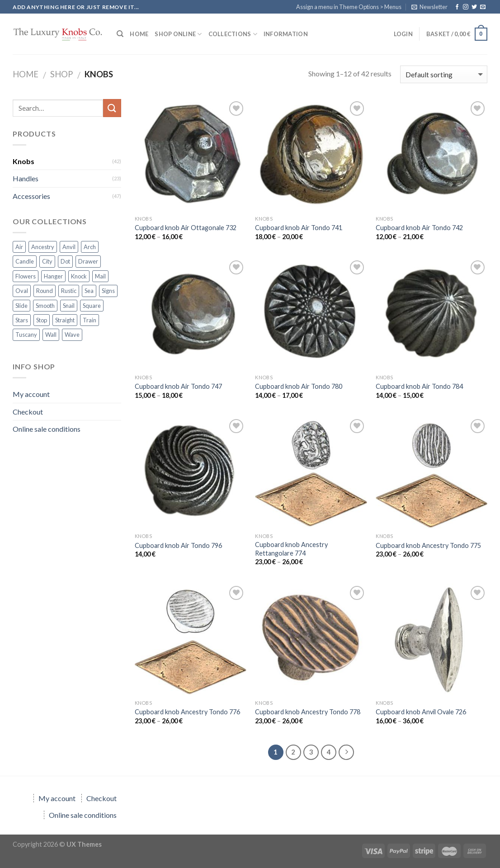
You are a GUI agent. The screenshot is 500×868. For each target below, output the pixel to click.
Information (286, 34)
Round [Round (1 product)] (45, 291)
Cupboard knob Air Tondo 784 (419, 386)
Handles (26, 178)
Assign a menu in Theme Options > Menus (349, 7)
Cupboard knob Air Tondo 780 (299, 386)
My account (31, 394)
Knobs (24, 161)
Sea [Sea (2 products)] (89, 291)
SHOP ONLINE (178, 34)
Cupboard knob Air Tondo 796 (178, 545)
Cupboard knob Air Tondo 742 (419, 228)
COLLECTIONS (233, 34)
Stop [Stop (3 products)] (42, 320)
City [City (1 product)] (47, 261)
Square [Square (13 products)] (92, 306)
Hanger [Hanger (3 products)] (53, 276)
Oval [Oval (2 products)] (22, 291)
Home (26, 74)
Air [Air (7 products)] (19, 247)
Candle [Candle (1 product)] (25, 261)
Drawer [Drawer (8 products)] (88, 261)
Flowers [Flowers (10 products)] (26, 276)
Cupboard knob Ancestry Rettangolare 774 (291, 549)
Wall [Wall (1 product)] (51, 335)
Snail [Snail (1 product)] (69, 306)
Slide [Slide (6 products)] (21, 306)
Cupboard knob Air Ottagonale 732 (186, 228)
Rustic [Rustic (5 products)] (69, 291)
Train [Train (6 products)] (90, 320)
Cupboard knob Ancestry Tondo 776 (187, 712)
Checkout (28, 412)
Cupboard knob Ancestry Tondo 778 (308, 712)
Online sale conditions (47, 429)
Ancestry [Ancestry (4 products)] (43, 247)
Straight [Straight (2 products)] (65, 320)
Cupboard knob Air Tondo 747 (178, 386)
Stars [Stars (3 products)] (22, 320)
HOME (139, 34)
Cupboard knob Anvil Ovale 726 (421, 712)
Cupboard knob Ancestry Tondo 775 (428, 545)
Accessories (31, 196)
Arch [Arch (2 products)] (90, 247)
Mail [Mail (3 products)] (100, 276)
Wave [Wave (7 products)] (72, 335)
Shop (61, 74)
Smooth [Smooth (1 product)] (45, 306)
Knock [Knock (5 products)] (79, 276)
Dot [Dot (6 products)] (65, 261)
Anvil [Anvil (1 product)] (69, 247)
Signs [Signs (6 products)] (108, 291)
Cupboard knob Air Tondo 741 (299, 228)
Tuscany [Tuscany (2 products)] (26, 335)
